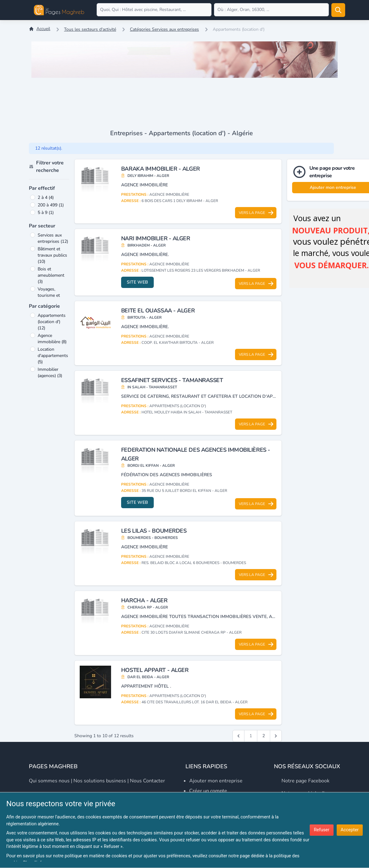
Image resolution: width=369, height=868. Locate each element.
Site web (137, 282)
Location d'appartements (53, 356)
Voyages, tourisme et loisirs (49, 295)
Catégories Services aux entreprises (164, 29)
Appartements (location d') (52, 322)
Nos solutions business (100, 781)
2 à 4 (46, 197)
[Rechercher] (338, 10)
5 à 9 (46, 213)
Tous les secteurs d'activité (90, 29)
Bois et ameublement (51, 275)
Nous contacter (147, 781)
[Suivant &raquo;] (276, 736)
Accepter (350, 830)
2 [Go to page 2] (264, 736)
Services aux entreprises (53, 238)
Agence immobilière (52, 339)
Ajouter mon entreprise (216, 781)
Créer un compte (208, 791)
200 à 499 (51, 205)
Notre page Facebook (305, 781)
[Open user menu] (326, 10)
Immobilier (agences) (50, 373)
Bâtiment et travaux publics (52, 255)
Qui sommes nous (49, 781)
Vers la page (256, 213)
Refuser (321, 830)
